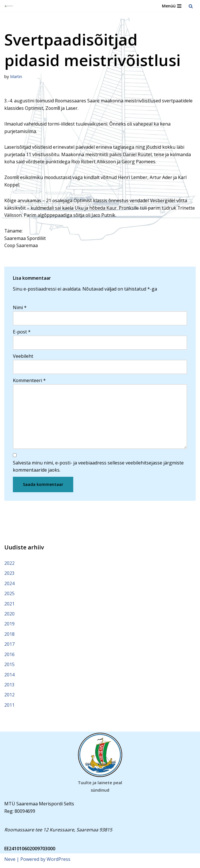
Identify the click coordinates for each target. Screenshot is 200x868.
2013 (9, 687)
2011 (9, 707)
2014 (9, 677)
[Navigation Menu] (172, 6)
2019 (9, 626)
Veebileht (23, 357)
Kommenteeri (29, 381)
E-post (22, 333)
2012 (9, 697)
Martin (16, 77)
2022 (9, 565)
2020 (9, 616)
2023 (9, 575)
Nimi (20, 308)
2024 (9, 585)
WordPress (59, 862)
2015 (9, 667)
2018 (9, 636)
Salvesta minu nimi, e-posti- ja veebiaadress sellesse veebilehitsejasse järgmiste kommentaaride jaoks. (98, 468)
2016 (9, 656)
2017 (9, 646)
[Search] (191, 6)
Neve (10, 862)
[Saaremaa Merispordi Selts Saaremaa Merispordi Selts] (9, 6)
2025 (9, 595)
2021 (9, 605)
